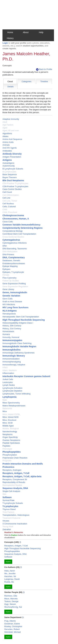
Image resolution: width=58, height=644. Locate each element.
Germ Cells (8, 299)
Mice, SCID (8, 423)
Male (5, 400)
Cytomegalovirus (11, 240)
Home (10, 32)
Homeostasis (8, 331)
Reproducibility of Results (14, 482)
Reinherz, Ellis (11, 596)
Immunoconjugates (12, 340)
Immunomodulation (11, 359)
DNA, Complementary (14, 257)
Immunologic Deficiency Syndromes (18, 353)
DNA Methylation (10, 252)
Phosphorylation (10, 455)
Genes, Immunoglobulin (15, 292)
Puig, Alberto (10, 621)
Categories (27, 81)
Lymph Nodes (9, 385)
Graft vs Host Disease (12, 301)
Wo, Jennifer (10, 574)
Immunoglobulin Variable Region (19, 346)
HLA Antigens (10, 311)
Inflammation (8, 373)
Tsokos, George (11, 601)
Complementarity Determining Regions (23, 228)
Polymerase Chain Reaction (15, 458)
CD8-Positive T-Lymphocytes (15, 186)
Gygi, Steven (10, 604)
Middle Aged (8, 426)
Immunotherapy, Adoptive (14, 365)
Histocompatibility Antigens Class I (18, 323)
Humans (6, 334)
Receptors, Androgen (12, 470)
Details (11, 87)
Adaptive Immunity (11, 119)
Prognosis (7, 461)
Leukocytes (8, 382)
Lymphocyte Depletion (12, 391)
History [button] (10, 38)
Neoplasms (8, 434)
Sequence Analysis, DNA (15, 488)
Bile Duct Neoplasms (13, 180)
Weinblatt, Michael (13, 632)
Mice (5, 411)
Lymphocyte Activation (12, 388)
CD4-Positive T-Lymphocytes (15, 183)
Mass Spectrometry (11, 403)
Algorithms (7, 133)
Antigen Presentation (12, 157)
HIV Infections (9, 304)
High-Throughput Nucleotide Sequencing (24, 320)
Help (41, 32)
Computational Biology (13, 231)
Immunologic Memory (14, 356)
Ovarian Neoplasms (11, 440)
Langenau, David (12, 579)
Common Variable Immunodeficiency (21, 225)
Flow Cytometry (9, 278)
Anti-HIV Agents (10, 148)
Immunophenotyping (12, 362)
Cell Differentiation (11, 195)
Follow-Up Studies (11, 281)
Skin (4, 494)
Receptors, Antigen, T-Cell (16, 473)
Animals (6, 145)
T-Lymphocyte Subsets (13, 503)
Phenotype (7, 449)
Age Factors (8, 125)
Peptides (6, 446)
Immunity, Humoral (11, 337)
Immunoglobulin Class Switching (17, 343)
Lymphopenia (10, 397)
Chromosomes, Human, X (16, 219)
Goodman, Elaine (12, 624)
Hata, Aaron (10, 571)
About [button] (26, 32)
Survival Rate (8, 500)
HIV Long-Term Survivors (15, 307)
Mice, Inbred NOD (11, 417)
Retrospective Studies (12, 485)
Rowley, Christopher (13, 626)
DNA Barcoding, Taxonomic (15, 249)
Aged (5, 128)
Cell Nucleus (8, 204)
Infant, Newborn (10, 370)
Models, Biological (11, 429)
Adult (5, 122)
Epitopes (6, 269)
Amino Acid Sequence (12, 139)
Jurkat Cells (8, 379)
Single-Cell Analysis (11, 491)
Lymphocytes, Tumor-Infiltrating (16, 394)
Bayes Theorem (10, 177)
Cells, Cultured (9, 206)
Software (7, 497)
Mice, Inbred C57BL (11, 414)
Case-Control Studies (12, 189)
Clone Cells (8, 222)
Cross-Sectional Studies (13, 237)
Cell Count (7, 192)
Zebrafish (7, 529)
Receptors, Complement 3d (15, 479)
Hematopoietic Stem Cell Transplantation (21, 317)
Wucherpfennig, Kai (13, 607)
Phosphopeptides (12, 452)
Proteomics (8, 467)
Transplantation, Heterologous (16, 515)
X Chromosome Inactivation (15, 524)
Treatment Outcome (11, 518)
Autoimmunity (9, 166)
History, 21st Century (12, 329)
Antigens (7, 160)
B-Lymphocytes (9, 172)
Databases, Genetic (11, 260)
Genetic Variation (11, 296)
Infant (5, 367)
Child (5, 209)
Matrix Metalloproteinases (14, 406)
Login (5, 43)
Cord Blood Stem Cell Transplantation (19, 234)
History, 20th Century (12, 326)
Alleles (5, 136)
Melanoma (7, 408)
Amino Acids (8, 142)
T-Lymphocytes (10, 506)
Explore (8, 562)
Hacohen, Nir (10, 576)
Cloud (10, 81)
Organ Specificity (10, 437)
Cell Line (6, 198)
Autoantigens (8, 163)
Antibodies (7, 151)
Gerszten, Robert (12, 629)
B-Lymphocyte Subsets (13, 169)
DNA (5, 246)
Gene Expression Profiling (14, 284)
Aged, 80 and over (11, 131)
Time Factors (8, 512)
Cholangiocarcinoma (13, 215)
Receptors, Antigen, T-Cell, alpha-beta (22, 476)
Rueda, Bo (9, 582)
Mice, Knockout (9, 420)
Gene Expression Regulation (15, 286)
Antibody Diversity (12, 154)
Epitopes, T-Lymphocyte (13, 272)
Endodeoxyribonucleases (14, 263)
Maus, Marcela (11, 599)
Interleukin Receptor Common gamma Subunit (26, 376)
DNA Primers (8, 254)
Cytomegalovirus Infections (15, 243)
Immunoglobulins (12, 350)
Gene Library (8, 289)
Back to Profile (44, 69)
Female (6, 275)
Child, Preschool (10, 212)
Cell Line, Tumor (10, 201)
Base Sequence (10, 174)
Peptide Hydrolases (11, 443)
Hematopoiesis (9, 314)
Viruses (6, 521)
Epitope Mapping (10, 266)
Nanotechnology (10, 431)
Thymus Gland (9, 509)
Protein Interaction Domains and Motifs (23, 464)
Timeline (44, 81)
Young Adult (8, 526)
